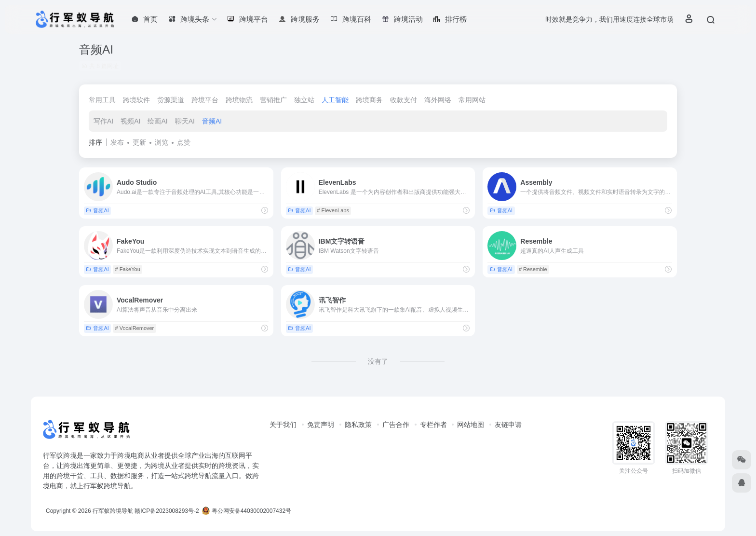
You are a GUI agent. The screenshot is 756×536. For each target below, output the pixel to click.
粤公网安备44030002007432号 (247, 511)
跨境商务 (369, 100)
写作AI (103, 121)
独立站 (304, 100)
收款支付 (404, 100)
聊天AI (185, 121)
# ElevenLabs (333, 210)
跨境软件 (136, 100)
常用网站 (472, 100)
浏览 (162, 142)
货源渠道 (171, 100)
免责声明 (321, 425)
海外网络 (438, 100)
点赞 (184, 142)
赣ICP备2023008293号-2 (167, 511)
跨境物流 (239, 100)
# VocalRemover (135, 328)
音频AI (212, 121)
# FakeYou (128, 269)
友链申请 (508, 425)
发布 (117, 142)
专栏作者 (433, 425)
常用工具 (102, 100)
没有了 (378, 361)
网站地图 (471, 425)
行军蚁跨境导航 (113, 511)
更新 (139, 142)
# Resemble (533, 269)
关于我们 (283, 425)
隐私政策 (358, 425)
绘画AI (157, 121)
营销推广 (273, 100)
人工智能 (335, 100)
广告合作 (396, 425)
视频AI (130, 121)
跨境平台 (205, 100)
